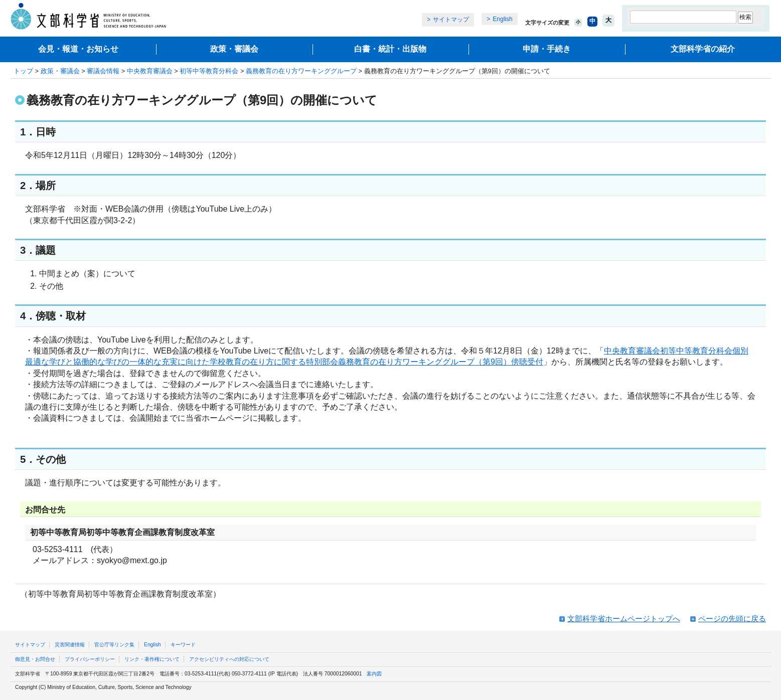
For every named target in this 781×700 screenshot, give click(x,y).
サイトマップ (451, 20)
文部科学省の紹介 (703, 49)
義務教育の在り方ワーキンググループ (301, 71)
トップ (23, 71)
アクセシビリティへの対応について (229, 659)
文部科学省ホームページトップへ (624, 619)
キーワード (183, 645)
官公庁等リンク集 (114, 645)
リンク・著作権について (152, 659)
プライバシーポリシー (90, 659)
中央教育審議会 (150, 71)
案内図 (374, 674)
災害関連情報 (70, 645)
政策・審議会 (234, 49)
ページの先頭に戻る (732, 619)
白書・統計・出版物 (390, 49)
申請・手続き (547, 49)
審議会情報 (103, 71)
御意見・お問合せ (35, 659)
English (502, 19)
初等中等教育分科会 (209, 71)
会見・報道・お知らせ (78, 49)
